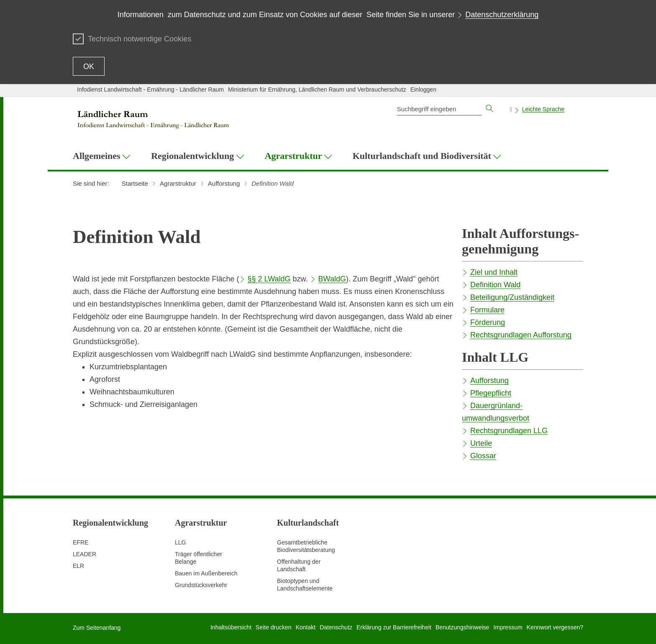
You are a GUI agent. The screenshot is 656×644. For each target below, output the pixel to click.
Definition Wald (495, 285)
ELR (78, 566)
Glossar (483, 456)
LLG (180, 542)
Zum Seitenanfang (97, 628)
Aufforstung (489, 381)
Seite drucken (274, 627)
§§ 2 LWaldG (269, 279)
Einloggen (423, 89)
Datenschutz (336, 627)
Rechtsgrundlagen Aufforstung (521, 335)
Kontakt (306, 627)
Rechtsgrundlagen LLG (509, 431)
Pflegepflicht (491, 393)
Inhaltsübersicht (231, 627)
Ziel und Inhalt (494, 272)
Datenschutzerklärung (502, 15)
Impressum (508, 627)
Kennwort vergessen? (555, 627)
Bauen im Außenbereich (206, 573)
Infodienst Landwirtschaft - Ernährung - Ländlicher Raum (150, 89)
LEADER (85, 554)
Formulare (487, 310)
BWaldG (332, 279)
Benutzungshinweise (462, 627)
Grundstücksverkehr (201, 585)
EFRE (81, 542)
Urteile (481, 443)
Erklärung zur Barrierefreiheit (394, 627)
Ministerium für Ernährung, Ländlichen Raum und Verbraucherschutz (317, 89)
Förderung (488, 322)
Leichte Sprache (543, 109)
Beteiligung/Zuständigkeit (512, 297)
